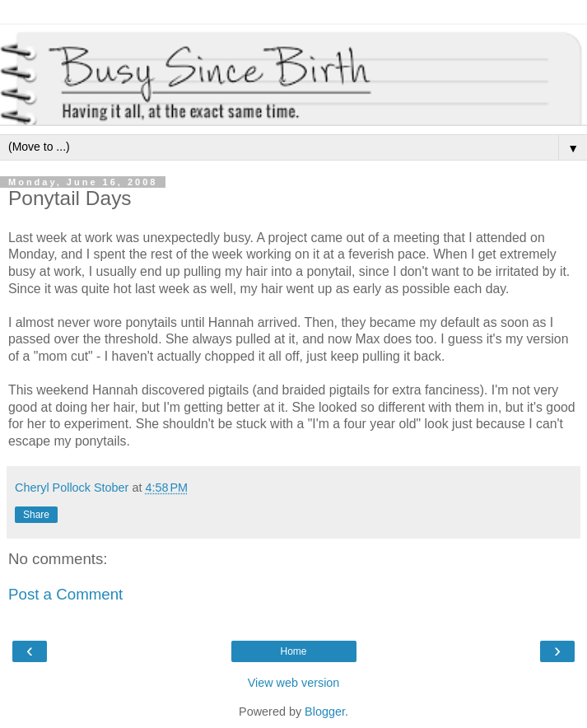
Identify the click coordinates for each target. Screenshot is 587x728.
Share (36, 515)
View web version (294, 683)
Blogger (325, 712)
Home (293, 651)
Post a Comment (65, 594)
